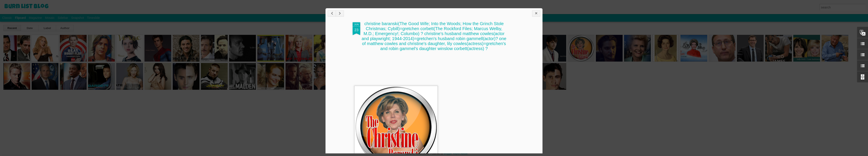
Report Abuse (460, 154)
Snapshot (78, 18)
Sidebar (63, 18)
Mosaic (50, 18)
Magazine (35, 18)
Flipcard (20, 18)
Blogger (448, 154)
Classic (7, 18)
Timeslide (93, 18)
